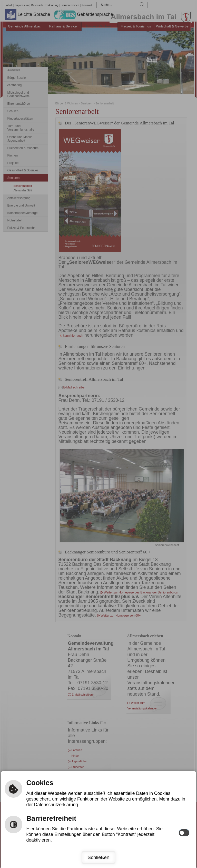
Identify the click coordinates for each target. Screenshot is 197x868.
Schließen (98, 857)
